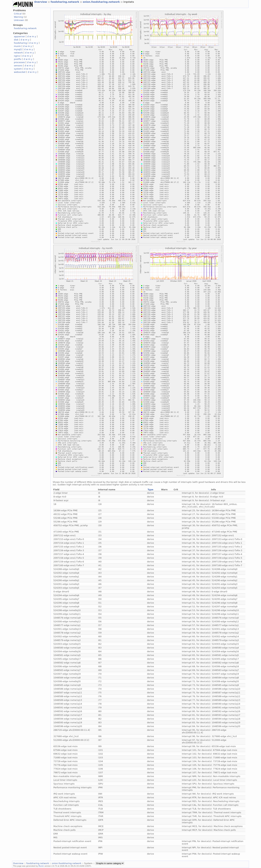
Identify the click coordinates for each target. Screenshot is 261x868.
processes (19, 62)
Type (151, 490)
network (18, 53)
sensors (18, 66)
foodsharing (20, 43)
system (18, 69)
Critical (18, 14)
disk (16, 40)
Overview (41, 2)
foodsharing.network (65, 2)
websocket (20, 72)
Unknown (19, 20)
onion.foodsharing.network (102, 2)
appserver (19, 36)
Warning (18, 17)
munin (17, 46)
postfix (18, 59)
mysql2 (18, 49)
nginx (17, 56)
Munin (41, 866)
